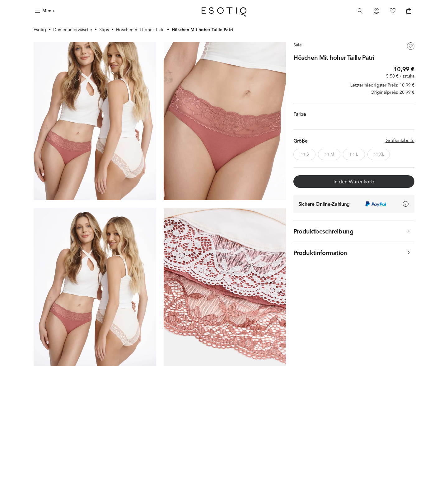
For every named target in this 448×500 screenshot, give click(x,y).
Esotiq (40, 30)
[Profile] (376, 11)
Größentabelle (400, 140)
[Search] (360, 11)
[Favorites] (393, 11)
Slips (104, 30)
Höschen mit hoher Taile (140, 30)
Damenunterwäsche (73, 30)
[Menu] (44, 11)
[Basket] (409, 11)
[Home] (224, 11)
